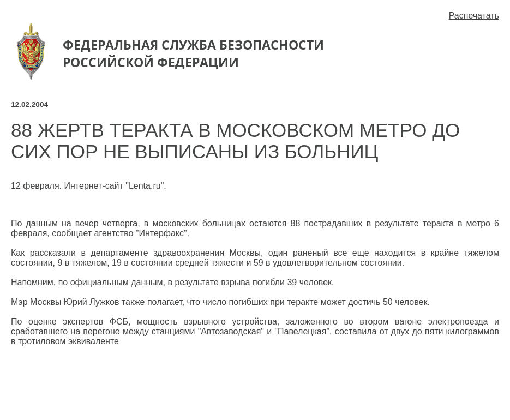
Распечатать (474, 16)
